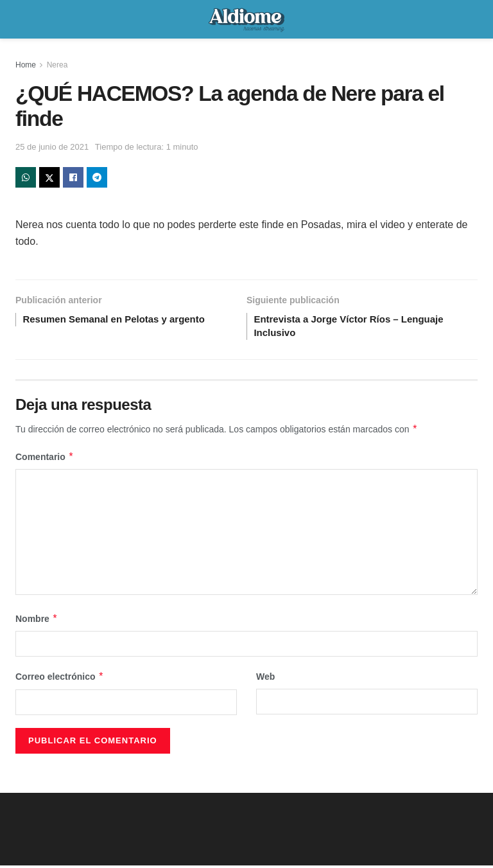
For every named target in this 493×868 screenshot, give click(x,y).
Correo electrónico (60, 680)
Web (265, 680)
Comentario (45, 460)
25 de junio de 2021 (52, 147)
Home (26, 65)
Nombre (37, 622)
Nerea (57, 65)
